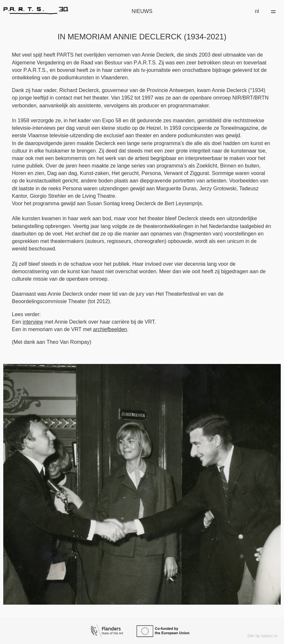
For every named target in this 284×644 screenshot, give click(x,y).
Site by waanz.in (262, 636)
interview (33, 322)
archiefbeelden (110, 329)
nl (257, 11)
